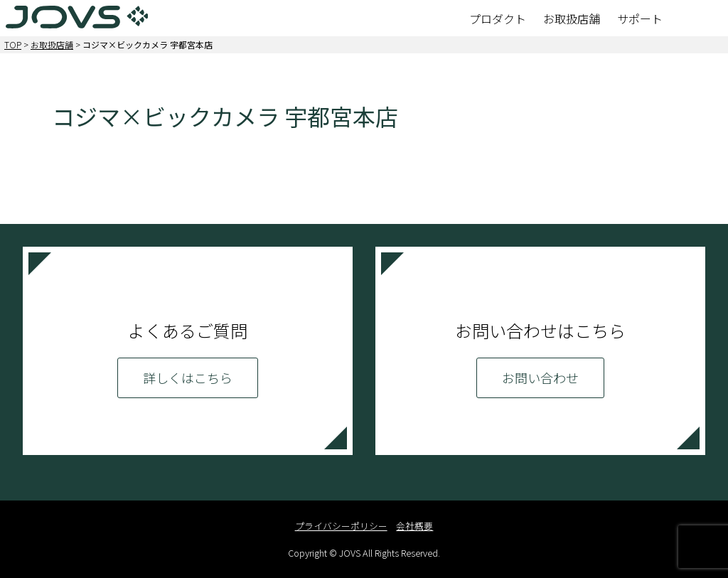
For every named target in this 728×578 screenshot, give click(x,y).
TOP (13, 44)
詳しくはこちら (188, 378)
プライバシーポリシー (341, 526)
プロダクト (498, 18)
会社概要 (414, 526)
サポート (640, 18)
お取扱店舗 (572, 18)
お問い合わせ (540, 378)
